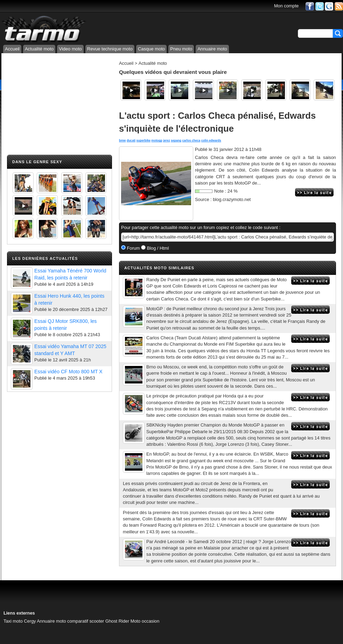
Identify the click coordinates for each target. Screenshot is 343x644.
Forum (133, 248)
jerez (167, 140)
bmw (122, 140)
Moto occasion (145, 621)
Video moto (70, 49)
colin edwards (211, 140)
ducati (131, 140)
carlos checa (191, 140)
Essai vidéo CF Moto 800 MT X (68, 372)
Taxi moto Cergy (20, 621)
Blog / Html (157, 248)
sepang (176, 140)
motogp (157, 140)
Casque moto (151, 49)
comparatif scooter (86, 621)
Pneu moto (181, 49)
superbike (143, 140)
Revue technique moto (110, 49)
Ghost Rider (117, 621)
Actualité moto (39, 49)
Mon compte (286, 6)
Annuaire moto (212, 49)
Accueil (12, 49)
